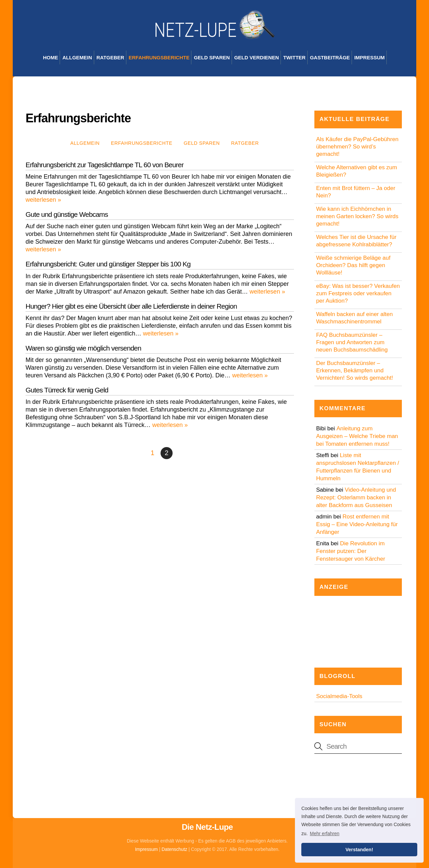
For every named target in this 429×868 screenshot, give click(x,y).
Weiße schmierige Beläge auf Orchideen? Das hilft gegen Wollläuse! (353, 265)
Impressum (370, 57)
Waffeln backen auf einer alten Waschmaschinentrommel (354, 318)
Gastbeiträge (330, 57)
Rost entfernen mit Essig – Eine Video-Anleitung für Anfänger (357, 524)
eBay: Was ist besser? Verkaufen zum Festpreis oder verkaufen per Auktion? (358, 293)
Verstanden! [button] (359, 850)
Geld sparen (212, 57)
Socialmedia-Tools (339, 696)
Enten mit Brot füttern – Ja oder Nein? (356, 192)
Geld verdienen (257, 57)
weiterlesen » (43, 200)
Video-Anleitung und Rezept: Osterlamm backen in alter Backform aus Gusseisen (356, 498)
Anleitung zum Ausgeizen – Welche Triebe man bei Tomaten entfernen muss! (357, 436)
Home (50, 57)
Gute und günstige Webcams (67, 214)
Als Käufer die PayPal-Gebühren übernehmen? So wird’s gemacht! (357, 147)
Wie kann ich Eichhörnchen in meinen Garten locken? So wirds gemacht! (357, 216)
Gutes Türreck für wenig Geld (67, 390)
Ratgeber (110, 57)
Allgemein (77, 57)
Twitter (294, 57)
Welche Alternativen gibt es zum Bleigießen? (357, 171)
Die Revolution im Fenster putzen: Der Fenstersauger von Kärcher (351, 551)
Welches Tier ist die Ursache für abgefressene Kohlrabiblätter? (356, 241)
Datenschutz (174, 849)
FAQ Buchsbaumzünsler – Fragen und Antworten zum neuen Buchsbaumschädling (352, 342)
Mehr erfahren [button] (325, 833)
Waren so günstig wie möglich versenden (83, 348)
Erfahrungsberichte (159, 57)
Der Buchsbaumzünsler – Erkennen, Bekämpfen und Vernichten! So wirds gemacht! (355, 370)
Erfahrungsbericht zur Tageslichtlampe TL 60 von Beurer (104, 165)
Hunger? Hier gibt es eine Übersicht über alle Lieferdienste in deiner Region (131, 306)
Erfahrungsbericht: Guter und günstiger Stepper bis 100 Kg (108, 264)
